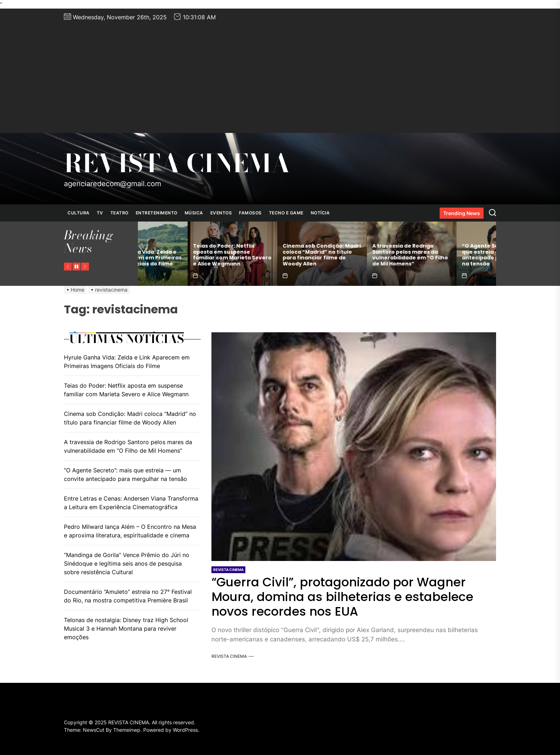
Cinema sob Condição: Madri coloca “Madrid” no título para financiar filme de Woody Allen (362, 255)
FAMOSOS (250, 213)
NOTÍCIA (320, 213)
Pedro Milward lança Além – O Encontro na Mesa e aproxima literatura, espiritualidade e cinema (130, 531)
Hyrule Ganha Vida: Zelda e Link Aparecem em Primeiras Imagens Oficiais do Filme (182, 258)
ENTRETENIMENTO (157, 213)
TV (100, 213)
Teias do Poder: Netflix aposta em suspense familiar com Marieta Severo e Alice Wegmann (272, 255)
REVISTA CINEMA (177, 163)
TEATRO (119, 213)
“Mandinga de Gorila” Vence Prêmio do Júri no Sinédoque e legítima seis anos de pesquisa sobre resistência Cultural (127, 563)
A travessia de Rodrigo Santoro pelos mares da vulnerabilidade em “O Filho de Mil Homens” (450, 255)
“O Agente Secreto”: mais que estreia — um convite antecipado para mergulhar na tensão (126, 475)
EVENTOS (221, 213)
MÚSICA (194, 213)
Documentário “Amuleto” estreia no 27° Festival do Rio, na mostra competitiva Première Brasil (128, 596)
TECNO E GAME (286, 213)
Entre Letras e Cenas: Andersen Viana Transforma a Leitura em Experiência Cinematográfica (131, 503)
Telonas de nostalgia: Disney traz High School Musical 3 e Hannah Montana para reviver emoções (126, 629)
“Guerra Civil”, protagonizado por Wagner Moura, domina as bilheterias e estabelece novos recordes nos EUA (342, 597)
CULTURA (79, 213)
